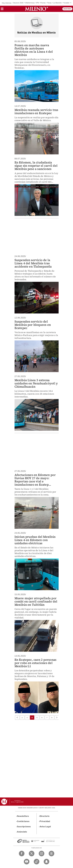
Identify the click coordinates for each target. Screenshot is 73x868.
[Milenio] (36, 9)
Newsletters (23, 816)
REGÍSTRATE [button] (67, 9)
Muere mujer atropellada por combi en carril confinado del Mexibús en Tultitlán (36, 601)
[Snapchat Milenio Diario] (46, 862)
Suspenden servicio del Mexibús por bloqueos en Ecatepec (33, 325)
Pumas (43, 3)
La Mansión (57, 3)
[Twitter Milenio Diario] (32, 854)
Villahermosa (30, 3)
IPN (37, 3)
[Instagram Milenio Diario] (42, 854)
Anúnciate (22, 832)
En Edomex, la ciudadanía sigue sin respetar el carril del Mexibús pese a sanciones (36, 166)
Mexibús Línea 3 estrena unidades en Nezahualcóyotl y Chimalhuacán (36, 383)
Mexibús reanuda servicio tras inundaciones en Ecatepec (36, 111)
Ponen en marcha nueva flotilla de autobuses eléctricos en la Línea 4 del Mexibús (34, 50)
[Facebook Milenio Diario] (22, 854)
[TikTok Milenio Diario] (37, 862)
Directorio (45, 816)
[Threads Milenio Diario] (51, 854)
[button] (2, 10)
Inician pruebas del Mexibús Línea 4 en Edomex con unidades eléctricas (35, 540)
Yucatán (66, 3)
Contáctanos (23, 821)
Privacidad (45, 821)
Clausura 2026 (18, 3)
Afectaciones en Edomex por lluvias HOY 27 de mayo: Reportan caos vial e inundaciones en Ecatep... (35, 480)
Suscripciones (24, 827)
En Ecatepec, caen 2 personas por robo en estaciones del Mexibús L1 (36, 663)
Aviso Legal (45, 827)
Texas (49, 3)
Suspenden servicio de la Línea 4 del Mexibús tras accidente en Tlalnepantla (33, 263)
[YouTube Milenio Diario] (27, 862)
